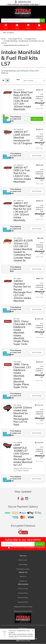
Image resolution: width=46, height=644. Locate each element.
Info (42, 105)
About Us (23, 576)
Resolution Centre (23, 569)
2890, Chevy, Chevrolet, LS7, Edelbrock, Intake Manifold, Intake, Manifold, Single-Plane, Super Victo (23, 376)
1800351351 (24, 2)
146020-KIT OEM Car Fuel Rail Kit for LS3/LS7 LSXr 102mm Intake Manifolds (22, 175)
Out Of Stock (37, 156)
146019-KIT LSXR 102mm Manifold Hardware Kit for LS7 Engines (23, 137)
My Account (23, 560)
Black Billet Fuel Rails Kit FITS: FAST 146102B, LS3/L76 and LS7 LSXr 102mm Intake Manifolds (23, 101)
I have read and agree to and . (27, 547)
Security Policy (23, 602)
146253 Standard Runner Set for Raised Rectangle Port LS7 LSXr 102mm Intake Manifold (23, 291)
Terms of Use (23, 589)
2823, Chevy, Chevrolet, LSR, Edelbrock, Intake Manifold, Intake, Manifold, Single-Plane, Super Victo (23, 333)
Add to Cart (37, 119)
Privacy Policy (41, 547)
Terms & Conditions (29, 547)
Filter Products (8, 33)
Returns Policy (23, 598)
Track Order (23, 564)
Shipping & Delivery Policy (23, 607)
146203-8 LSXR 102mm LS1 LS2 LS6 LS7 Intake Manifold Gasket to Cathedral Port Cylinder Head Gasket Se (23, 250)
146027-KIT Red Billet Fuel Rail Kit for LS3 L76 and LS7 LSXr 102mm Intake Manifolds (22, 212)
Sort (18, 80)
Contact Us (23, 581)
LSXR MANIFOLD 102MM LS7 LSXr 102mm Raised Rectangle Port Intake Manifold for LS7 (23, 455)
